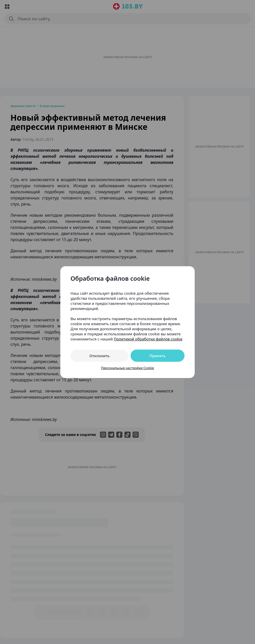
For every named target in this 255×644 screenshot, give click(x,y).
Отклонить (99, 356)
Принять (158, 356)
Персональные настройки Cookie (127, 368)
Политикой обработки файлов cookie (148, 339)
